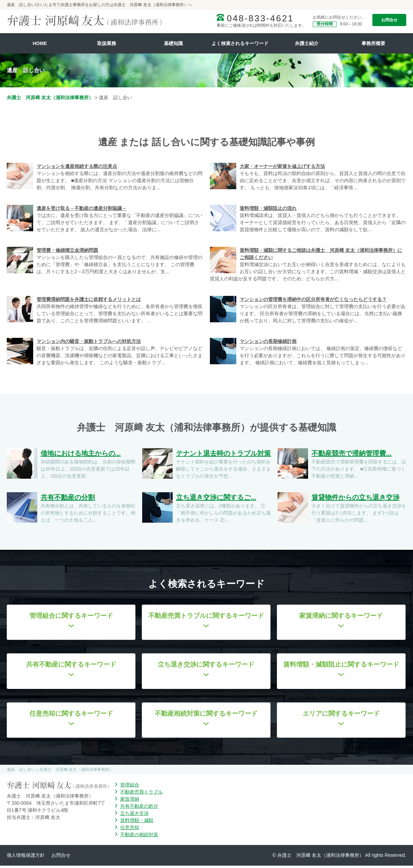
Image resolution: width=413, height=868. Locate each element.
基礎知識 (173, 43)
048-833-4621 (260, 18)
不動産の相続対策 (139, 837)
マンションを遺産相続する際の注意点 (77, 166)
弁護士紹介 (307, 43)
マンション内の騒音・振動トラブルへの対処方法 (89, 341)
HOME (40, 43)
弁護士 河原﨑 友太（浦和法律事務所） (50, 97)
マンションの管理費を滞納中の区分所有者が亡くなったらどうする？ (313, 299)
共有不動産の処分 (139, 808)
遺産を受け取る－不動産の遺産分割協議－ (82, 208)
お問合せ (389, 20)
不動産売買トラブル (142, 794)
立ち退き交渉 (134, 816)
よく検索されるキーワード (240, 43)
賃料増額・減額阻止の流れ (268, 208)
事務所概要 (373, 43)
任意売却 (130, 830)
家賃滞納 (130, 801)
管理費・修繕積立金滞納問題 (67, 250)
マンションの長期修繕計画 (268, 341)
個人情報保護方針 (26, 858)
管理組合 (130, 787)
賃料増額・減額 (137, 823)
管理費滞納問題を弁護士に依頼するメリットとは (89, 299)
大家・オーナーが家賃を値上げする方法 (282, 166)
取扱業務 (107, 43)
